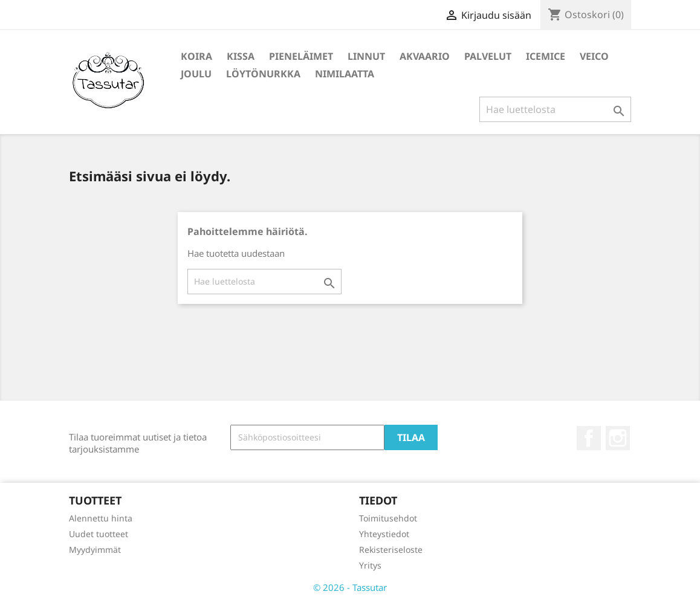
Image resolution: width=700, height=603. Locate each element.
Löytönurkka (263, 74)
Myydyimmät (95, 550)
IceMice (546, 56)
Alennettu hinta (101, 518)
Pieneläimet (301, 56)
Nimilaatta (345, 74)
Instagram (618, 438)
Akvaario (425, 56)
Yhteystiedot (384, 534)
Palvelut (488, 56)
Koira (196, 56)
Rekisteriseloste (391, 550)
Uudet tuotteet (99, 534)
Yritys (370, 565)
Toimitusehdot (388, 518)
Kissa (241, 56)
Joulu (196, 74)
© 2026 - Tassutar (350, 587)
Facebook (589, 438)
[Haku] (555, 109)
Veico (594, 56)
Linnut (366, 56)
